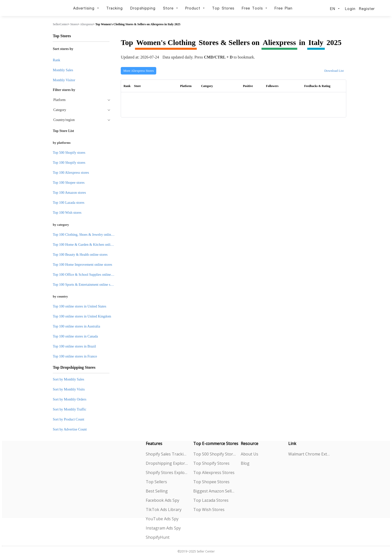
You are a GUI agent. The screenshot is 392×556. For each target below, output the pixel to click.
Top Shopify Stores (211, 463)
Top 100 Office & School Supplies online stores (86, 275)
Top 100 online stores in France (75, 356)
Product (195, 8)
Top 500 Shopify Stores (215, 454)
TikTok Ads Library (164, 509)
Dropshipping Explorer (167, 463)
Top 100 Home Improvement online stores (82, 265)
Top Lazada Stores (211, 500)
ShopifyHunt (158, 537)
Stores (74, 24)
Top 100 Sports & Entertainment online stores (85, 285)
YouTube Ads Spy (162, 519)
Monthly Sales (63, 70)
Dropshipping (143, 8)
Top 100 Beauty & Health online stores (80, 255)
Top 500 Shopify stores (69, 153)
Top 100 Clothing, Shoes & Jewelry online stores (87, 235)
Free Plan (283, 8)
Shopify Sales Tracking (167, 454)
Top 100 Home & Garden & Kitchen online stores (88, 245)
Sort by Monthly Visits (69, 389)
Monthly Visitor (64, 80)
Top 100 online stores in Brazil (74, 346)
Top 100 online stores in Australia (76, 326)
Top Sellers (156, 482)
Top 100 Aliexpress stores (71, 173)
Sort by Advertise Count (70, 429)
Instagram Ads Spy (163, 528)
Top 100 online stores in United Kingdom (82, 316)
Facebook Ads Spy (162, 500)
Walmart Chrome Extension (310, 454)
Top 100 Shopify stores (69, 163)
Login (350, 9)
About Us (249, 454)
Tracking (114, 8)
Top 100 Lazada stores (68, 203)
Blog (245, 463)
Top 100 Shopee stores (69, 183)
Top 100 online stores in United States (79, 306)
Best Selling (157, 491)
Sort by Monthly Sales (68, 379)
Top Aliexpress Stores (214, 472)
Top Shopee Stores (211, 482)
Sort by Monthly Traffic (69, 409)
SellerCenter (60, 24)
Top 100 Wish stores (67, 213)
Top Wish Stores (209, 509)
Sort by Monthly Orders (69, 399)
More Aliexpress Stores (138, 71)
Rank (56, 60)
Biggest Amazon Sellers (215, 491)
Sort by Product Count (68, 419)
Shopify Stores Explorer (167, 472)
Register (367, 9)
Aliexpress (86, 24)
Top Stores (223, 8)
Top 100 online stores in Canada (75, 336)
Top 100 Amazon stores (69, 193)
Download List (334, 71)
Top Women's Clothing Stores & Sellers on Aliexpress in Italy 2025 (138, 24)
